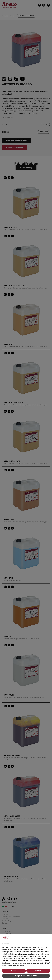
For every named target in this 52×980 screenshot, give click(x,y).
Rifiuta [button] (14, 971)
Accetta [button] (38, 971)
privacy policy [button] (23, 949)
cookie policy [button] (44, 954)
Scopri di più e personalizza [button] (26, 976)
